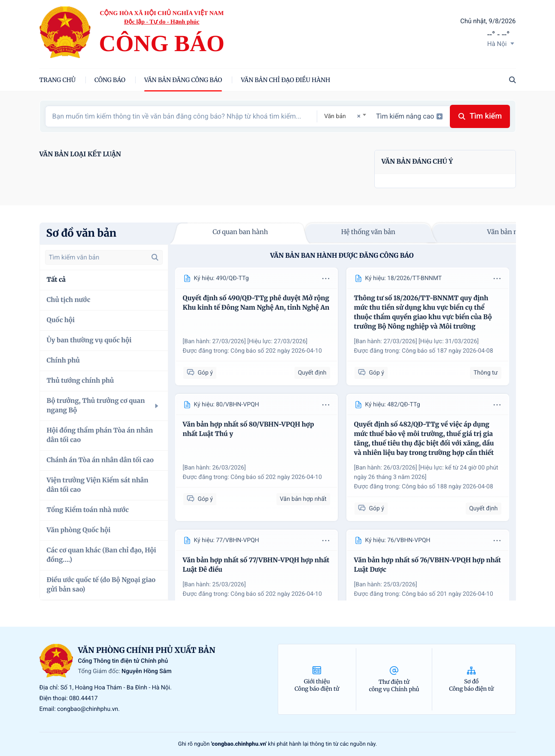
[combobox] (345, 116)
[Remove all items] (358, 116)
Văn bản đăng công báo (183, 80)
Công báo (110, 80)
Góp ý (200, 373)
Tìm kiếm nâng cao (409, 116)
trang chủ (58, 80)
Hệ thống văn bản (368, 232)
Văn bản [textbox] (335, 116)
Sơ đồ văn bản (82, 233)
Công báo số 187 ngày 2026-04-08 (447, 351)
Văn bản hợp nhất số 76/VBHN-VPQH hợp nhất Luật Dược (428, 565)
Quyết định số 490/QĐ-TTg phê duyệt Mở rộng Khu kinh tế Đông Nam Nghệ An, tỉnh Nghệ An (256, 303)
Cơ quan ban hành (240, 232)
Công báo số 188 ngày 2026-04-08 (447, 487)
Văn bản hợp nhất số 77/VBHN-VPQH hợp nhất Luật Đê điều (256, 565)
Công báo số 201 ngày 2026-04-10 (447, 594)
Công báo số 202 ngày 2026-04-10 (276, 351)
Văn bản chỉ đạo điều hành (285, 80)
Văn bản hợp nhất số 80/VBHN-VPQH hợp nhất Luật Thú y (249, 429)
